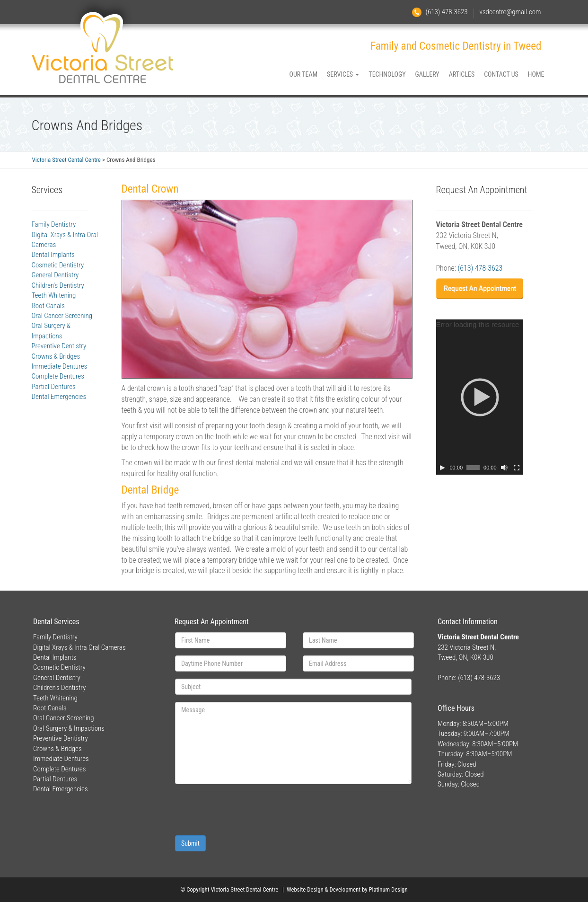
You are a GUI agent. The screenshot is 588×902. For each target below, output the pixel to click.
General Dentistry (55, 275)
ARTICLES (462, 74)
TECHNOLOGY (387, 74)
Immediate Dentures (60, 366)
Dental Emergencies (59, 397)
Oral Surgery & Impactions (69, 728)
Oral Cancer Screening (62, 316)
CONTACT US (501, 74)
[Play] (442, 468)
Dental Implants (53, 255)
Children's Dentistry (58, 285)
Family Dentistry (54, 224)
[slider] (473, 468)
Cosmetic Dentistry (58, 265)
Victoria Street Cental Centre (66, 160)
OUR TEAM (304, 74)
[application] (480, 397)
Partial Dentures (54, 387)
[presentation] (247, 810)
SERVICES (343, 74)
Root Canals (48, 306)
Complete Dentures (58, 376)
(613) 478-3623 (447, 12)
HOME (536, 74)
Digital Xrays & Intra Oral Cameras (79, 647)
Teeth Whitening (54, 295)
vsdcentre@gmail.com (510, 12)
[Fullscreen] (517, 468)
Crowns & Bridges (56, 356)
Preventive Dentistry (59, 346)
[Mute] (504, 468)
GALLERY (427, 74)
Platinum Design (388, 889)
